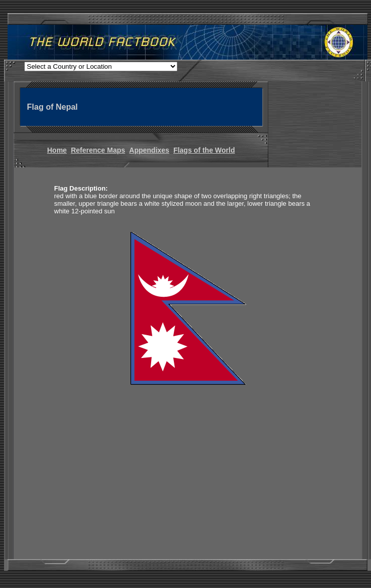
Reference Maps (98, 150)
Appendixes (149, 150)
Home (57, 150)
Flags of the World (204, 150)
